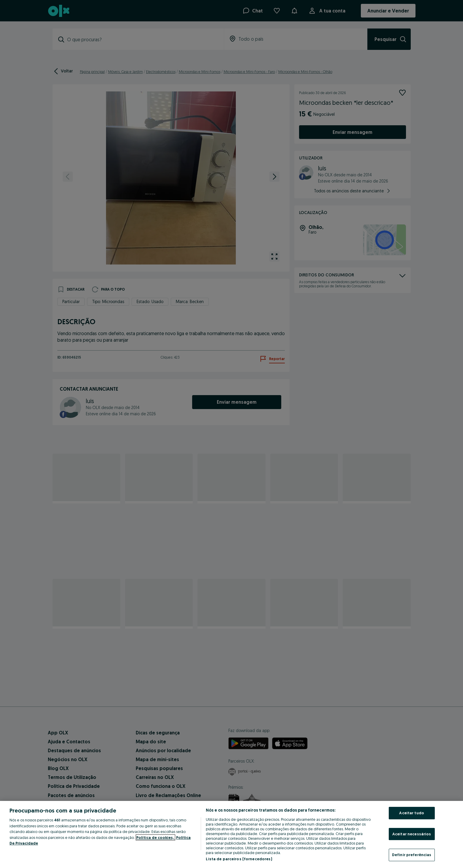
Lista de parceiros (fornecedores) (239, 859)
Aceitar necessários (412, 834)
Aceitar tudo (412, 813)
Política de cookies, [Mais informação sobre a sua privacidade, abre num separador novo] (155, 837)
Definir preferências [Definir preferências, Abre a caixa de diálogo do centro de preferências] (412, 855)
